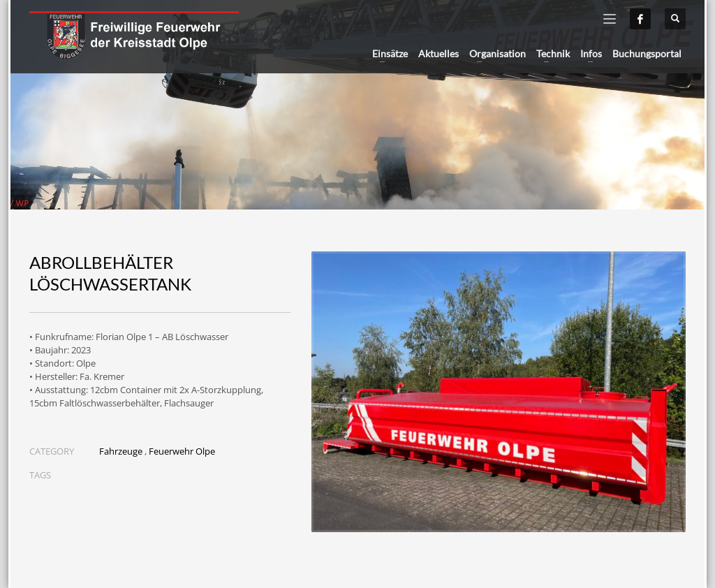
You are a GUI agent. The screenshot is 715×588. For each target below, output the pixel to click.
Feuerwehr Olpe (182, 451)
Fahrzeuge (121, 451)
